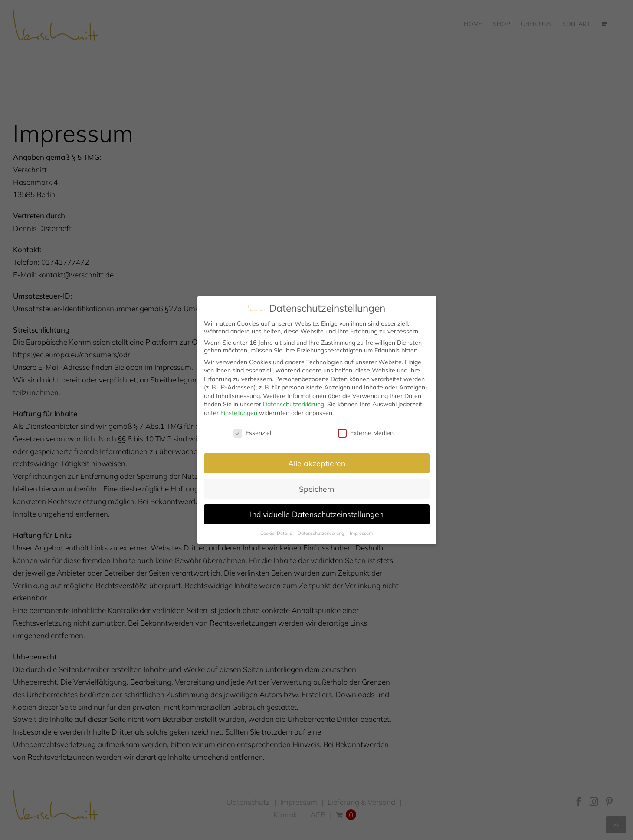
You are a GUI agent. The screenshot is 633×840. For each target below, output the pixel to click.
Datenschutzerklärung (294, 404)
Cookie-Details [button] (277, 533)
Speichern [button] (316, 489)
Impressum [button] (361, 533)
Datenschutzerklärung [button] (321, 533)
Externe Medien (366, 433)
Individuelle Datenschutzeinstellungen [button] (317, 514)
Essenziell (253, 433)
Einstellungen (239, 413)
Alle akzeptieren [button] (317, 463)
